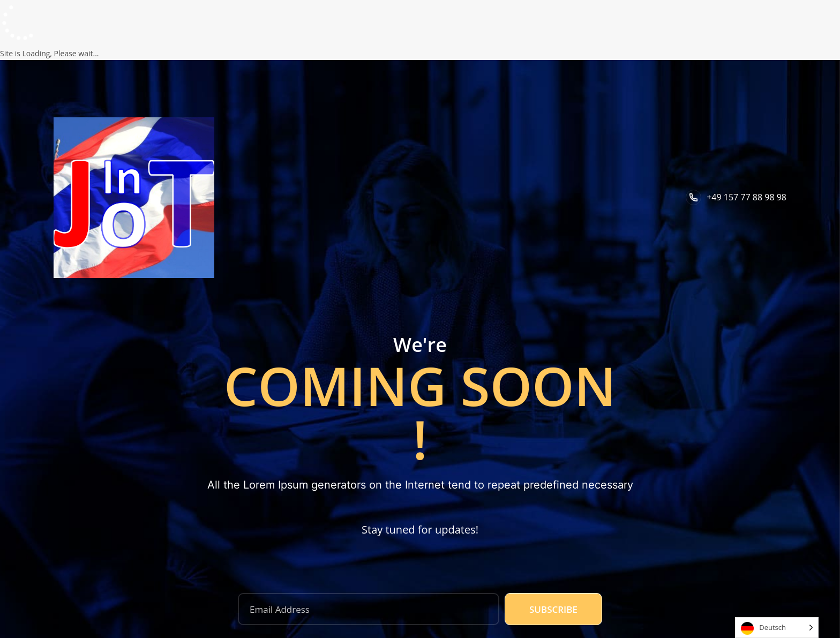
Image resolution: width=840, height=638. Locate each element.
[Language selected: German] (777, 628)
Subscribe (553, 609)
